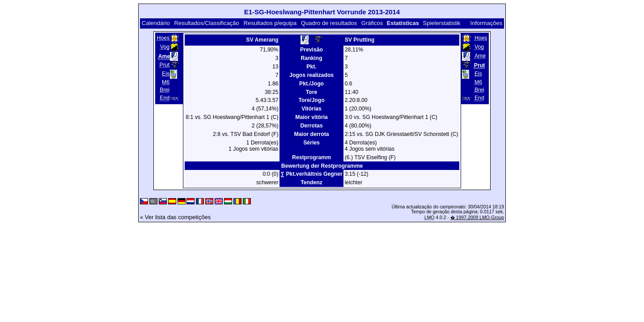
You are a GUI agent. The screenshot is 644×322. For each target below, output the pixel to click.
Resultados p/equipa (270, 23)
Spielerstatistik (442, 23)
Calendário (156, 23)
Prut (165, 65)
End (165, 98)
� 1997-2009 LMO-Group (477, 218)
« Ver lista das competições (175, 217)
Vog (165, 47)
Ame (480, 56)
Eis (166, 74)
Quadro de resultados (329, 23)
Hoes (163, 38)
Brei (165, 90)
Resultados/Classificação (207, 23)
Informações (487, 23)
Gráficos (372, 23)
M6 (166, 82)
